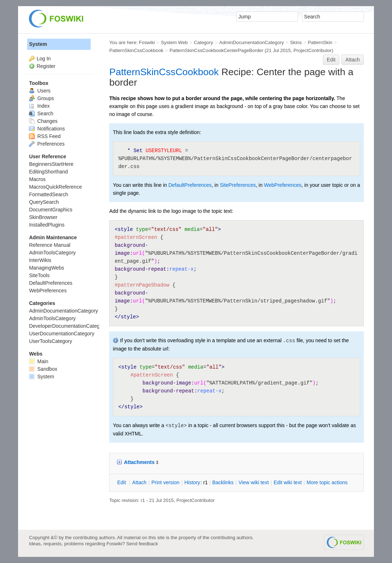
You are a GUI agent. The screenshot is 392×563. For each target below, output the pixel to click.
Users (40, 91)
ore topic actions (327, 482)
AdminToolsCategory (52, 253)
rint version (165, 482)
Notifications (47, 129)
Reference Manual (49, 245)
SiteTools (39, 275)
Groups (41, 98)
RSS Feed (45, 136)
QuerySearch (44, 202)
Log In (44, 59)
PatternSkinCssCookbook (136, 50)
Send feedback (142, 544)
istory (192, 482)
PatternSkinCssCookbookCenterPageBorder (216, 50)
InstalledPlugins (47, 225)
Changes (43, 121)
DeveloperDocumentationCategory (68, 326)
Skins (296, 42)
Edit (331, 60)
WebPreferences (283, 185)
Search (41, 113)
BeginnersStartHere (51, 164)
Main (38, 361)
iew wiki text (254, 482)
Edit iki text (288, 482)
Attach (353, 60)
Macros (37, 179)
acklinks (223, 482)
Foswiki (147, 42)
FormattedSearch (48, 194)
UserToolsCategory (50, 341)
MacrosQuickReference (55, 187)
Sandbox (43, 369)
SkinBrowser (43, 217)
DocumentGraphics (51, 210)
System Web (174, 42)
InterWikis (40, 260)
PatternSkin (320, 42)
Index (39, 106)
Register (46, 66)
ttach (139, 482)
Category (204, 42)
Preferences (47, 144)
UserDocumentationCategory (62, 334)
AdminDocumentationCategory (252, 42)
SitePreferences (238, 185)
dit (122, 482)
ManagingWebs (46, 268)
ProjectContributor (313, 50)
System (38, 44)
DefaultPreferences (190, 185)
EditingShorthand (48, 172)
